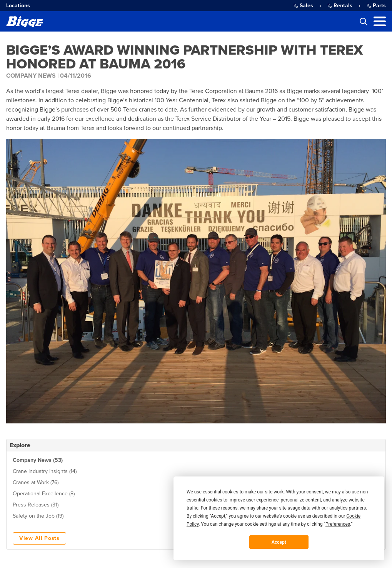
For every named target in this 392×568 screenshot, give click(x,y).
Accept (279, 542)
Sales (303, 6)
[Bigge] (25, 21)
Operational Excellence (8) (44, 494)
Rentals (340, 6)
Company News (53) (38, 460)
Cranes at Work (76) (36, 482)
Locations (18, 6)
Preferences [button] (338, 524)
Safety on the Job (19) (38, 516)
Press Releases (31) (36, 505)
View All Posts (39, 538)
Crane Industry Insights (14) (45, 471)
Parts (376, 6)
